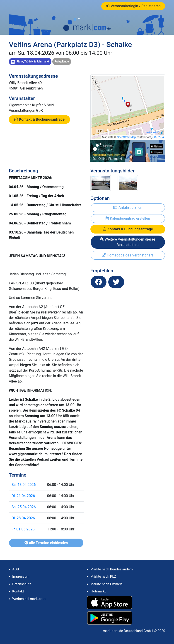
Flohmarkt (98, 591)
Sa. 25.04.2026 (24, 507)
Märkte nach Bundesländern (112, 569)
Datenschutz (22, 584)
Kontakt (18, 591)
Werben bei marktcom (29, 599)
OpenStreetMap (126, 137)
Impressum (21, 577)
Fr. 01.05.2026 (23, 529)
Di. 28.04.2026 (23, 518)
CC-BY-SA (158, 137)
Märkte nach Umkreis (106, 584)
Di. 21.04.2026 (23, 496)
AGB (16, 569)
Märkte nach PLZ (103, 577)
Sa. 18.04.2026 (24, 485)
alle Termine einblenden (46, 543)
